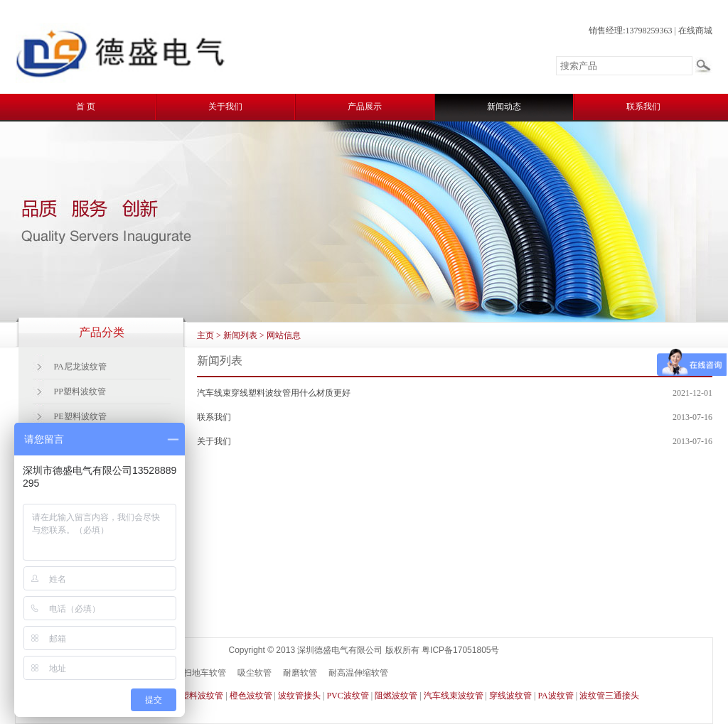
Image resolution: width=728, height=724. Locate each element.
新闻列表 (240, 335)
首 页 (86, 107)
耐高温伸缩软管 (358, 673)
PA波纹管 (555, 696)
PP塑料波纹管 (80, 391)
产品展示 (365, 107)
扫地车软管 (205, 673)
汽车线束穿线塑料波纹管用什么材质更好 (274, 393)
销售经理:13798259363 (630, 31)
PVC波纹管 (347, 696)
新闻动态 (504, 107)
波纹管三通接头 (609, 696)
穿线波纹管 (510, 696)
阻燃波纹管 (396, 696)
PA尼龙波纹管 (80, 367)
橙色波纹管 (251, 696)
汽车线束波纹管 (454, 696)
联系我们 (643, 107)
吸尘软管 (255, 673)
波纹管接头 (299, 696)
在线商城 (695, 31)
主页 (205, 335)
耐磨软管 (300, 673)
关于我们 (225, 107)
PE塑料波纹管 (80, 416)
